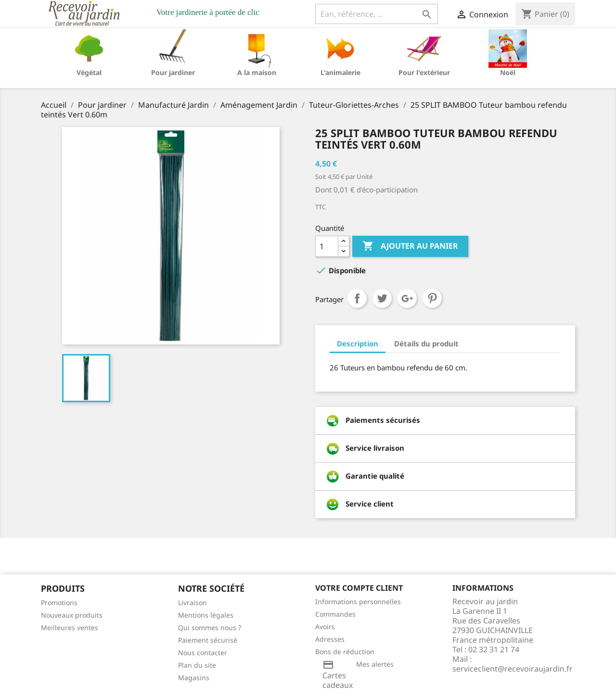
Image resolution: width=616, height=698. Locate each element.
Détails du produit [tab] (426, 343)
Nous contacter (203, 653)
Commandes (335, 614)
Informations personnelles (358, 602)
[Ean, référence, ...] (377, 14)
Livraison (192, 603)
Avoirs (325, 627)
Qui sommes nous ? (210, 628)
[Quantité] (327, 246)
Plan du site (197, 665)
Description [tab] (358, 343)
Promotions (59, 603)
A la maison (257, 72)
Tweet (382, 298)
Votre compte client (359, 588)
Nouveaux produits (72, 615)
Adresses (330, 639)
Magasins (194, 678)
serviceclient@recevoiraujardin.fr (513, 669)
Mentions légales (206, 615)
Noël (508, 72)
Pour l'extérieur (424, 72)
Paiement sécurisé (208, 640)
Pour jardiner (173, 72)
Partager (357, 298)
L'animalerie (340, 72)
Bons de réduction (345, 652)
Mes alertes (375, 664)
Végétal (89, 72)
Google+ (407, 298)
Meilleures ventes (70, 628)
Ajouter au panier (410, 246)
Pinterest (432, 298)
